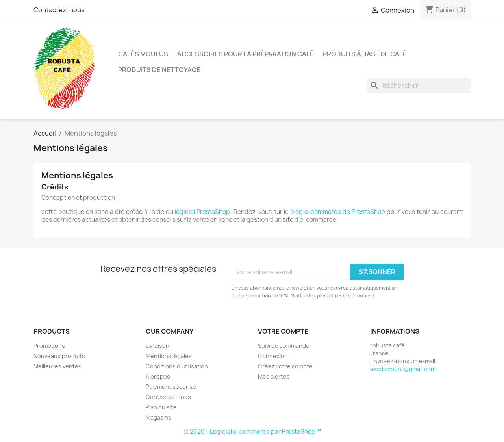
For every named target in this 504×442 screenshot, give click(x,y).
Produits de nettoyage (159, 70)
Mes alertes (274, 376)
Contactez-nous (59, 10)
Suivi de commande (284, 346)
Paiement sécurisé (171, 387)
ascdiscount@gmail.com (403, 369)
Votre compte (283, 331)
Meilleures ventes (57, 366)
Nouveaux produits (59, 356)
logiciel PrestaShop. (204, 212)
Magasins (158, 417)
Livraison (157, 346)
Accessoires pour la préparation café (246, 54)
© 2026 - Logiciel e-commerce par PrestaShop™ (252, 432)
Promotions (49, 346)
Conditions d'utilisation (177, 366)
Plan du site (161, 407)
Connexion (273, 356)
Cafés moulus (143, 54)
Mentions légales (169, 356)
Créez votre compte (285, 366)
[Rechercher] (419, 85)
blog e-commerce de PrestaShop (338, 212)
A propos (158, 376)
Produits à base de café (365, 54)
